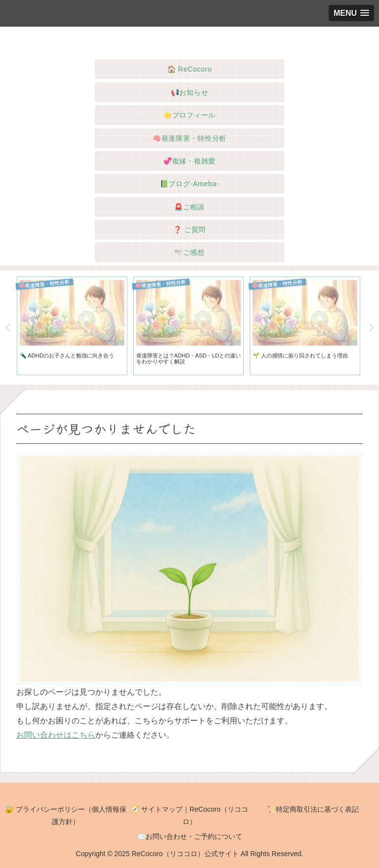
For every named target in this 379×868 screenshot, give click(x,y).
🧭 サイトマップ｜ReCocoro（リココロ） (189, 815)
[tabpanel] (72, 326)
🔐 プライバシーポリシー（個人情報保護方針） (66, 815)
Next (372, 328)
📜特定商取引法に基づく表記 (313, 809)
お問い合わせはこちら (56, 735)
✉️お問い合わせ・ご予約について (190, 836)
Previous (7, 328)
